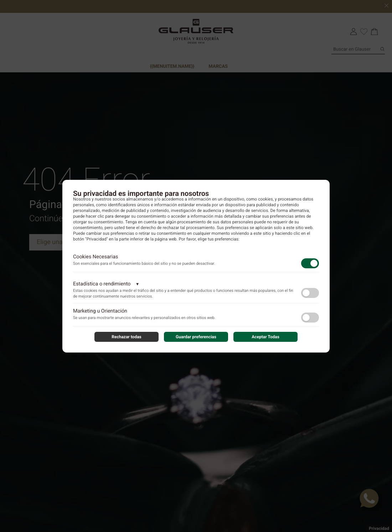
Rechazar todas (127, 337)
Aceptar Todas (265, 337)
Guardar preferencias (196, 337)
